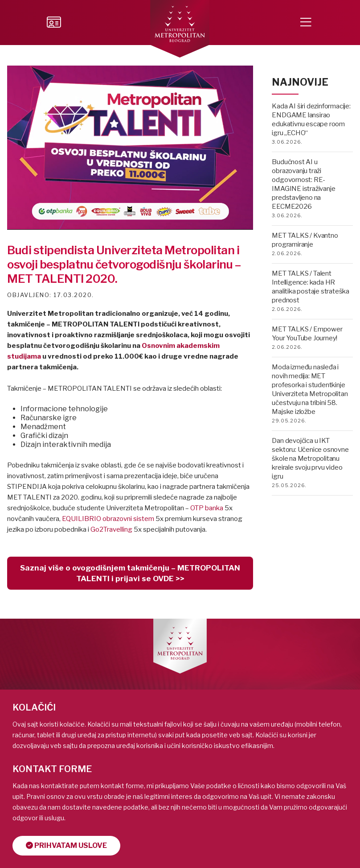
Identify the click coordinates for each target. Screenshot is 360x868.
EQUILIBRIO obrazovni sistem (108, 519)
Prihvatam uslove (66, 845)
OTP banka (207, 508)
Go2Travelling (111, 529)
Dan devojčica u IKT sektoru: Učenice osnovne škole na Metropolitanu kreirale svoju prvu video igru (310, 459)
